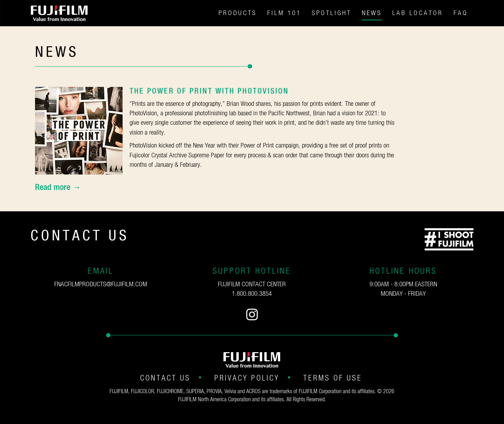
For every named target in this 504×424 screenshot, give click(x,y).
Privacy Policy (247, 378)
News (372, 13)
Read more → (58, 187)
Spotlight (332, 13)
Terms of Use (333, 378)
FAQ (461, 13)
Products (238, 13)
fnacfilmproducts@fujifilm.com (101, 284)
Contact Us (165, 378)
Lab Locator (418, 13)
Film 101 (284, 13)
